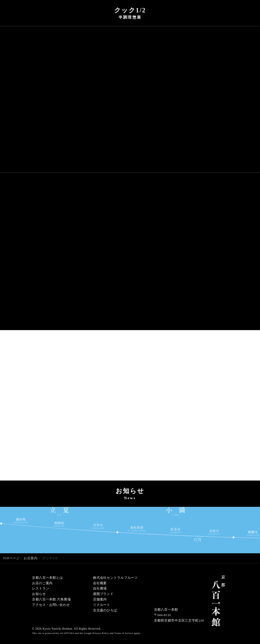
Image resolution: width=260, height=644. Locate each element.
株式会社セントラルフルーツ (115, 578)
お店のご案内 (42, 583)
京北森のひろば (105, 610)
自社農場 (100, 588)
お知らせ (39, 594)
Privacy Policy (101, 633)
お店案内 (31, 558)
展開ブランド (103, 594)
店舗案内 (100, 599)
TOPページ (11, 558)
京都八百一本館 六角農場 (51, 599)
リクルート (102, 605)
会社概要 (100, 583)
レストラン (41, 588)
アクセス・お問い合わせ (51, 605)
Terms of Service (124, 633)
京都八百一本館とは (48, 578)
